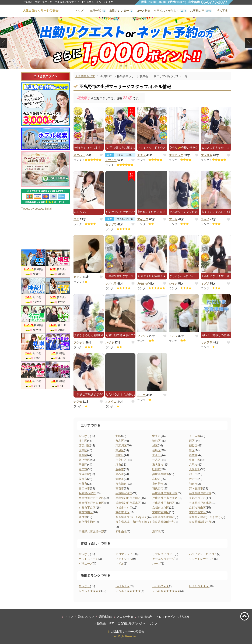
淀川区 (83, 441)
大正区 (156, 455)
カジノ (78, 277)
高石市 (120, 474)
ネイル (120, 564)
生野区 (120, 455)
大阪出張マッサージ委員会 (127, 632)
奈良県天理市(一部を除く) (205, 517)
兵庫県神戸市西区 (163, 503)
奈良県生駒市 (87, 522)
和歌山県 (121, 531)
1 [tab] (121, 66)
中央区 (156, 436)
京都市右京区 (197, 512)
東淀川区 (121, 446)
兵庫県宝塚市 (124, 493)
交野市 (83, 484)
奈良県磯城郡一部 (200, 522)
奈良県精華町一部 (163, 522)
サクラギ (206, 343)
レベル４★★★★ (90, 591)
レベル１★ (122, 586)
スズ (76, 219)
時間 (110, 155)
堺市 (118, 465)
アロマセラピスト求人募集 (173, 617)
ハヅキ (110, 343)
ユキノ (205, 219)
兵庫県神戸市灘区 (200, 493)
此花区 (83, 455)
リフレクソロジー (163, 554)
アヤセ (173, 219)
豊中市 (120, 469)
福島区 (156, 450)
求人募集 (222, 11)
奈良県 (83, 517)
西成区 (193, 455)
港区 (192, 450)
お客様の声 (145, 617)
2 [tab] (126, 66)
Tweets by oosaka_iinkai (36, 209)
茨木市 (83, 479)
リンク (153, 623)
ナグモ (78, 402)
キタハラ (79, 155)
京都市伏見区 (197, 498)
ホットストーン (89, 559)
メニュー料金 (125, 617)
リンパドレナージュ (202, 559)
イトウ (141, 395)
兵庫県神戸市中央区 (91, 498)
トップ (69, 617)
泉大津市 (121, 484)
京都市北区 (122, 512)
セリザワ (111, 224)
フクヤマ (79, 343)
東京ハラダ (176, 155)
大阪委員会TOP (85, 76)
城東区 (83, 450)
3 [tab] (131, 66)
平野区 (83, 465)
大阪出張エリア (104, 623)
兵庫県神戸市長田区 (128, 498)
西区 (192, 441)
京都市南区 (86, 512)
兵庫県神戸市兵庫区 (165, 498)
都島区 (120, 441)
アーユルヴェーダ (163, 559)
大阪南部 (84, 474)
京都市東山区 (197, 508)
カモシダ (143, 284)
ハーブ (156, 564)
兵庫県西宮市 (87, 493)
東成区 (120, 450)
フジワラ (143, 336)
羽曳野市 (158, 488)
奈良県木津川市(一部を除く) (133, 522)
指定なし (84, 436)
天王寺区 (195, 436)
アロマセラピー (125, 554)
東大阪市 (158, 465)
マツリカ (206, 155)
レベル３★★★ (199, 586)
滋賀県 (156, 531)
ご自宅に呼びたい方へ (132, 623)
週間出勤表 (106, 617)
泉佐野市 (158, 484)
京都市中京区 (124, 508)
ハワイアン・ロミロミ (203, 554)
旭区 (155, 446)
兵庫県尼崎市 (161, 474)
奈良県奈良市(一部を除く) (132, 517)
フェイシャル (124, 559)
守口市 (83, 469)
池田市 (193, 474)
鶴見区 (193, 446)
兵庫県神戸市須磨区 (91, 503)
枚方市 (193, 479)
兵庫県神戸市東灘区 (165, 493)
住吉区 (156, 460)
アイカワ (143, 219)
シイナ (173, 284)
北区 (118, 436)
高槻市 (156, 479)
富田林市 (84, 488)
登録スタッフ (86, 617)
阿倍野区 (84, 460)
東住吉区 (195, 460)
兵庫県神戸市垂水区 (128, 503)
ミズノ (205, 284)
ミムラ (173, 336)
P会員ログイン (45, 76)
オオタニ (111, 402)
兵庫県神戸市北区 (200, 503)
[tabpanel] (126, 43)
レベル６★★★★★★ (166, 591)
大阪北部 (195, 469)
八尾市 (193, 465)
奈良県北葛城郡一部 (91, 531)
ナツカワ (111, 160)
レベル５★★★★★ (128, 591)
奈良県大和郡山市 (163, 517)
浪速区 (156, 441)
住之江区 (121, 460)
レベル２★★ (161, 586)
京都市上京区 (161, 508)
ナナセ (141, 155)
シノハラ (111, 284)
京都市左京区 (161, 512)
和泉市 (193, 484)
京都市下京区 (87, 508)
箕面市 (120, 479)
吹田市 (156, 469)
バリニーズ (86, 564)
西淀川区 (84, 446)
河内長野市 (196, 488)
